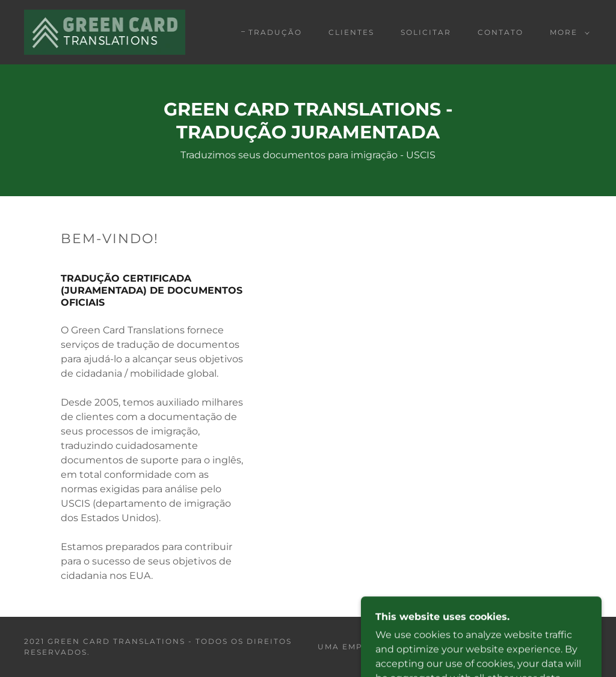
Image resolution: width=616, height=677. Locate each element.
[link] (105, 32)
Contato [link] (500, 32)
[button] (567, 32)
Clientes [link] (351, 32)
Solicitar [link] (426, 32)
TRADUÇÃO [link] (275, 32)
